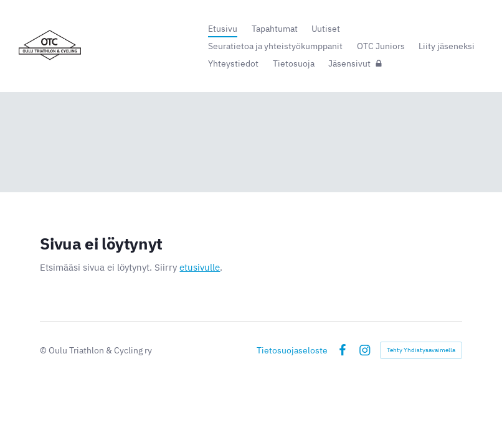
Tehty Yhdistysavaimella (421, 350)
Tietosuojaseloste (292, 350)
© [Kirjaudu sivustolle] (44, 350)
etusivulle (200, 267)
